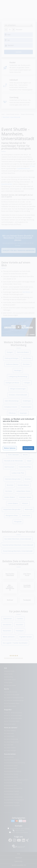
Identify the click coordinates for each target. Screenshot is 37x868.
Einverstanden (28, 448)
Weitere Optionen (10, 448)
